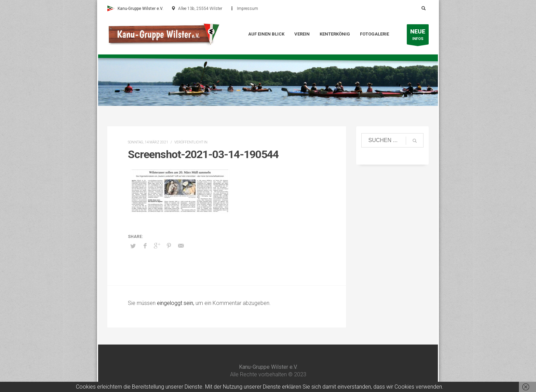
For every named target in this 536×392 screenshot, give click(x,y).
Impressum (247, 9)
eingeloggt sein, (176, 303)
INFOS (418, 36)
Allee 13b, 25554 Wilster (200, 9)
